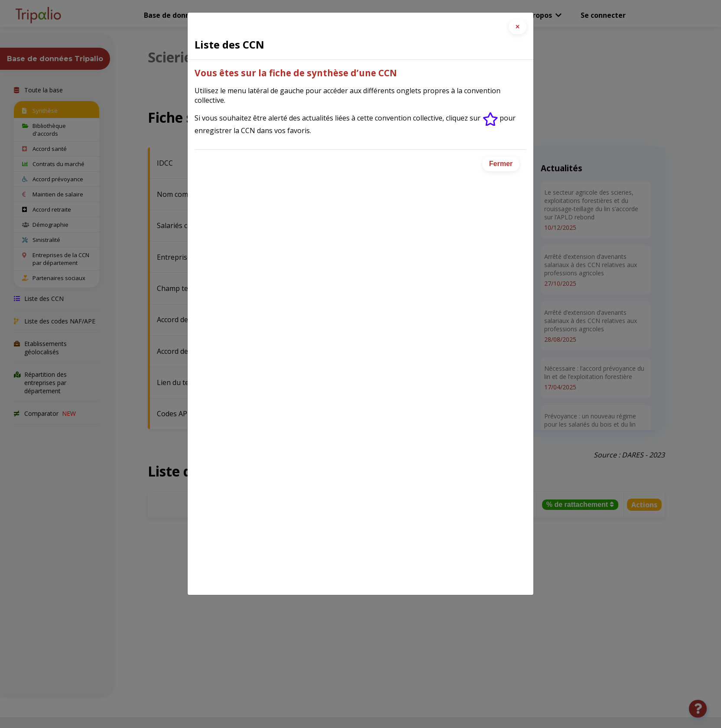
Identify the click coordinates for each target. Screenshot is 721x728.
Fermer (501, 164)
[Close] (518, 27)
